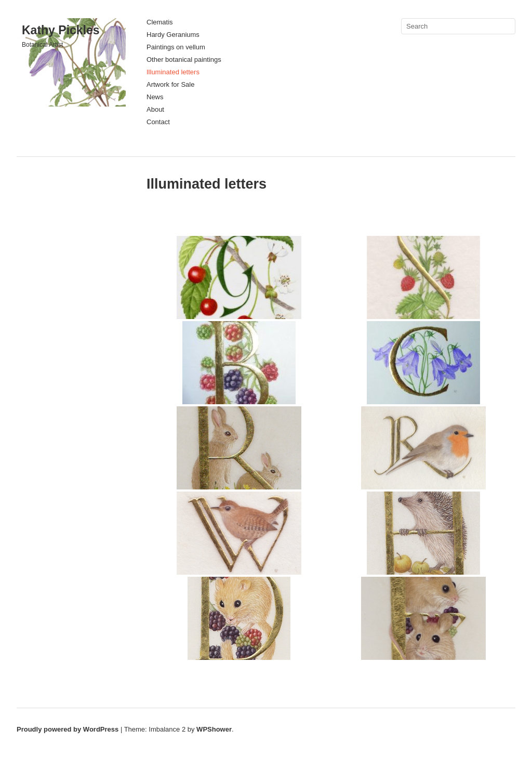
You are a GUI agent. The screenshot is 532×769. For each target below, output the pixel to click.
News (155, 97)
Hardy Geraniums (173, 35)
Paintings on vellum (176, 47)
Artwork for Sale (170, 84)
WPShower (214, 729)
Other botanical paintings (184, 59)
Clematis (160, 22)
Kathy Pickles (61, 30)
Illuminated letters (173, 72)
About (155, 109)
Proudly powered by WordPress (68, 729)
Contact (158, 122)
